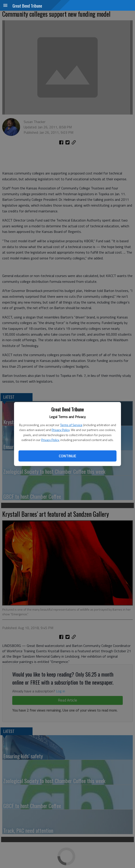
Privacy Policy (61, 430)
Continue (67, 456)
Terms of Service (71, 425)
